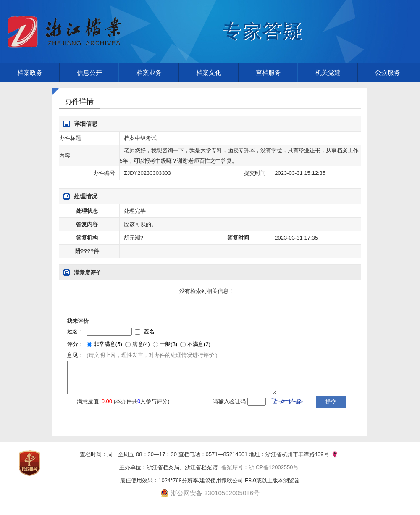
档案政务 (30, 73)
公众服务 (388, 73)
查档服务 (268, 73)
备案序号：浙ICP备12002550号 (260, 467)
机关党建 (328, 73)
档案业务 (149, 73)
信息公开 (89, 73)
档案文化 (209, 73)
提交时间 (255, 173)
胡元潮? (134, 238)
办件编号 (104, 173)
